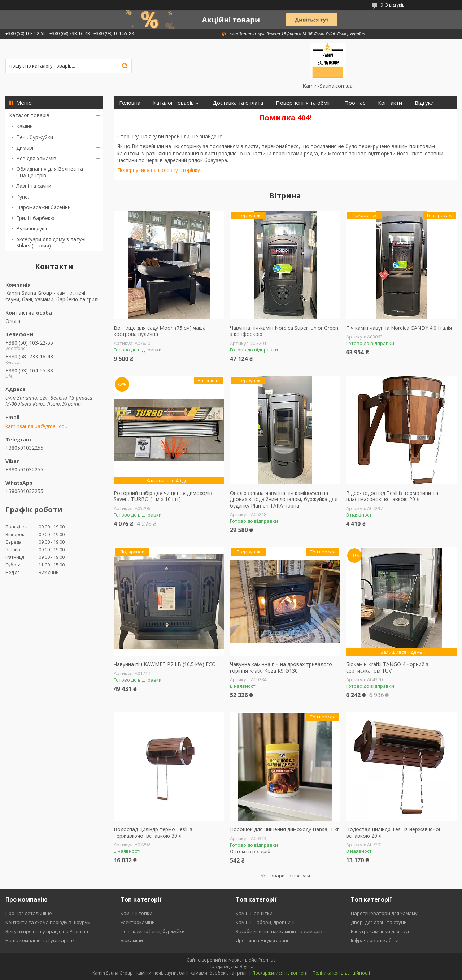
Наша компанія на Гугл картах (40, 940)
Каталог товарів (29, 115)
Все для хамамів (36, 158)
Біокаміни (132, 940)
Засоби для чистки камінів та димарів (279, 931)
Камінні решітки (254, 913)
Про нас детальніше (29, 913)
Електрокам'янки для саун (381, 931)
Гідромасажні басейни (43, 207)
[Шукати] (125, 66)
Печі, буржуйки (35, 137)
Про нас (355, 103)
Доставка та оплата (238, 103)
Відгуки (424, 103)
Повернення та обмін (304, 103)
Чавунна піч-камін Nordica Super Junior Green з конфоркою (284, 331)
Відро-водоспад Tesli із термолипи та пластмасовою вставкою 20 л (392, 496)
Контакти (390, 103)
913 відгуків (392, 5)
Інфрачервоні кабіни (375, 940)
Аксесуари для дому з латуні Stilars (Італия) (51, 243)
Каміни (25, 126)
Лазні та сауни (34, 186)
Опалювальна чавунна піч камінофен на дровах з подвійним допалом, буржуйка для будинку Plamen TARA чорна (284, 499)
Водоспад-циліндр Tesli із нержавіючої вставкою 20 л (393, 832)
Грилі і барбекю (35, 218)
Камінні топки (136, 913)
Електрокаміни (138, 922)
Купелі (24, 197)
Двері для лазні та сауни (379, 922)
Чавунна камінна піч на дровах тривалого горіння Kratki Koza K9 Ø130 (281, 667)
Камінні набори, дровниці (265, 922)
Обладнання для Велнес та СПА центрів (50, 172)
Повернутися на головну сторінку (159, 170)
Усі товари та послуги (285, 876)
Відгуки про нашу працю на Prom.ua (47, 931)
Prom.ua (267, 960)
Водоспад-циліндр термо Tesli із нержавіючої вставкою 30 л (153, 832)
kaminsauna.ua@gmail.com (37, 426)
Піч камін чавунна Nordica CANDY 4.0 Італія (399, 328)
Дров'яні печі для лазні (262, 940)
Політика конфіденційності (341, 973)
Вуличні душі (32, 228)
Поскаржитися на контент (280, 973)
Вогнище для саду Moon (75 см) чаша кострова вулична (160, 331)
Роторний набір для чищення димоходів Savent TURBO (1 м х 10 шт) (163, 496)
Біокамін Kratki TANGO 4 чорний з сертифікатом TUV (387, 667)
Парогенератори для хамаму (384, 913)
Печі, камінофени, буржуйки (153, 931)
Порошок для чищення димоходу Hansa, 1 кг (285, 829)
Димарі (25, 148)
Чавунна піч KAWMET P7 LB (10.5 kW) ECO (165, 664)
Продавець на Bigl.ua (231, 966)
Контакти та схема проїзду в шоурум (48, 922)
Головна (130, 103)
